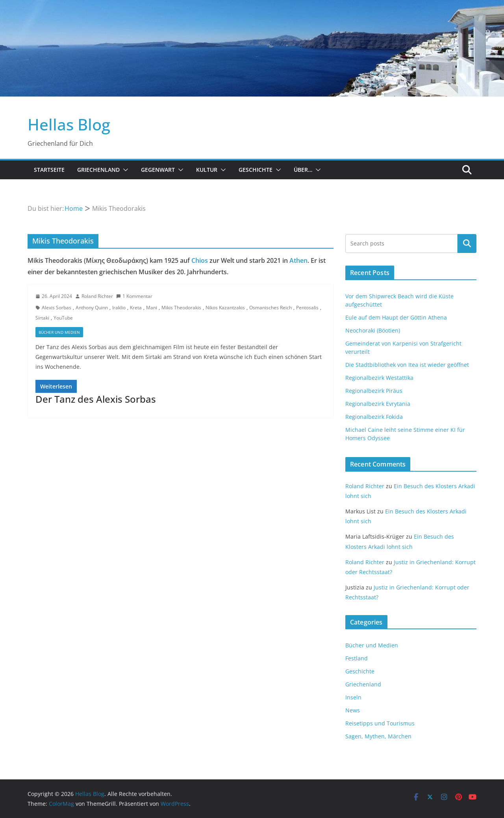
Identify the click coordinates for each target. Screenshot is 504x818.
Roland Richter (97, 296)
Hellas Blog (69, 124)
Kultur (207, 170)
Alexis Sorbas (57, 308)
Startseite (49, 170)
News (353, 710)
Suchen (467, 244)
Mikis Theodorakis (181, 308)
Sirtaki (42, 318)
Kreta (136, 308)
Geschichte (256, 170)
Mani (152, 308)
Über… (303, 170)
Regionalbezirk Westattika (379, 378)
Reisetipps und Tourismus (380, 723)
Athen (298, 260)
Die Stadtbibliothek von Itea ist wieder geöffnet (407, 365)
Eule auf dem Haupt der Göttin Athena (396, 317)
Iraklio (119, 308)
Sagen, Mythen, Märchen (378, 736)
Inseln (353, 697)
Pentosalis (307, 308)
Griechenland (98, 170)
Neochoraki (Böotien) (373, 330)
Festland (357, 658)
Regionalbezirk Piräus (374, 391)
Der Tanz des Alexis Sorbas (96, 399)
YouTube (63, 318)
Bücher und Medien (59, 332)
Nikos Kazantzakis (225, 308)
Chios (200, 260)
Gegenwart (158, 170)
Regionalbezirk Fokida (374, 417)
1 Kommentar (134, 296)
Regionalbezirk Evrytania (378, 404)
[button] (124, 170)
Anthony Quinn (92, 308)
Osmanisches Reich (271, 308)
